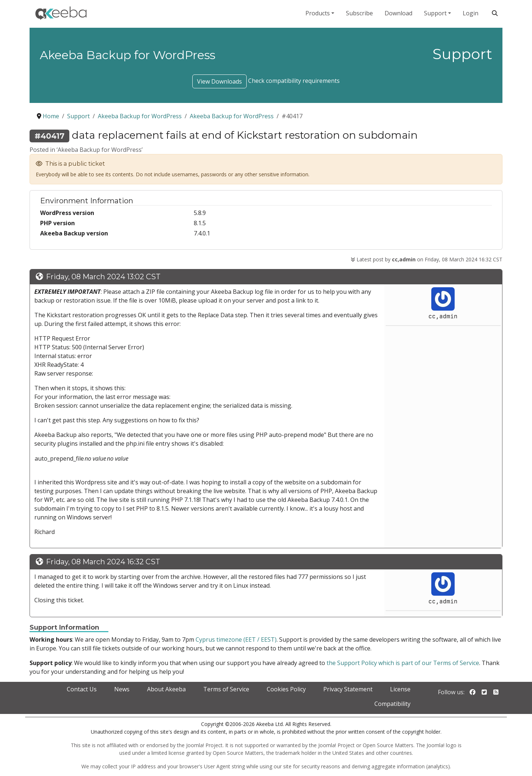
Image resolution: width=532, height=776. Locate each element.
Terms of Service (226, 689)
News (122, 689)
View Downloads (219, 81)
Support (435, 13)
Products (318, 13)
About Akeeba (166, 689)
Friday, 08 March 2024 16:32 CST (103, 562)
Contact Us (82, 689)
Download (398, 13)
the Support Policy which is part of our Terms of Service (403, 663)
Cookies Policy (286, 689)
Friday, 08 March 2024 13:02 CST (103, 277)
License (400, 689)
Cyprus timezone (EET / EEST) (236, 639)
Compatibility (392, 704)
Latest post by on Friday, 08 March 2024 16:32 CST (427, 259)
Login (471, 13)
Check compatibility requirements (294, 81)
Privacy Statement (348, 689)
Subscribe (359, 13)
